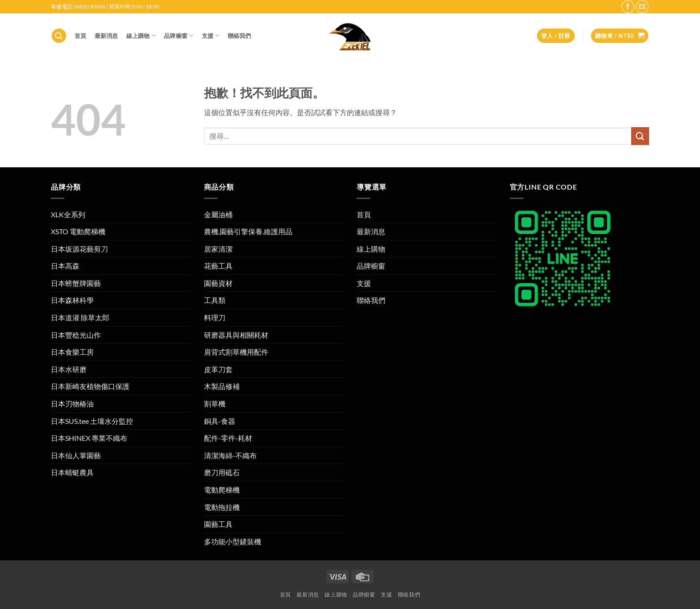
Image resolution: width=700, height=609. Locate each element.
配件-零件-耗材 (228, 438)
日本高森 (65, 266)
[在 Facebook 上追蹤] (628, 6)
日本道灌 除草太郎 (80, 317)
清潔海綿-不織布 (230, 455)
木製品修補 (222, 386)
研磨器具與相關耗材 (236, 335)
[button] (59, 36)
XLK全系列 (68, 214)
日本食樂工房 (72, 352)
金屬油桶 (218, 214)
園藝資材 (218, 283)
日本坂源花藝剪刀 (79, 249)
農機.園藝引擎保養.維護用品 (248, 231)
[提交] (640, 136)
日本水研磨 (69, 369)
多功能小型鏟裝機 (233, 541)
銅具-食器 (220, 421)
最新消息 (106, 36)
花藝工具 (218, 266)
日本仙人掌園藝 (76, 455)
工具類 (215, 300)
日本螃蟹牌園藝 (76, 283)
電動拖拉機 (222, 507)
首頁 (81, 36)
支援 (211, 35)
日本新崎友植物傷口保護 (90, 386)
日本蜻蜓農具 (72, 472)
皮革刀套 (218, 369)
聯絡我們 (240, 36)
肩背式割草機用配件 (236, 352)
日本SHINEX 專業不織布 (89, 438)
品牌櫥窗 (179, 35)
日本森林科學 (72, 300)
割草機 (215, 404)
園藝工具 (218, 524)
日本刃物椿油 (72, 404)
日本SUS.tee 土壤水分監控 (92, 421)
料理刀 (215, 317)
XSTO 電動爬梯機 (78, 231)
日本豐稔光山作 (76, 335)
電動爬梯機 (222, 490)
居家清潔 (218, 249)
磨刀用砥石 (222, 472)
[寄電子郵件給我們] (642, 6)
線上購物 (141, 35)
